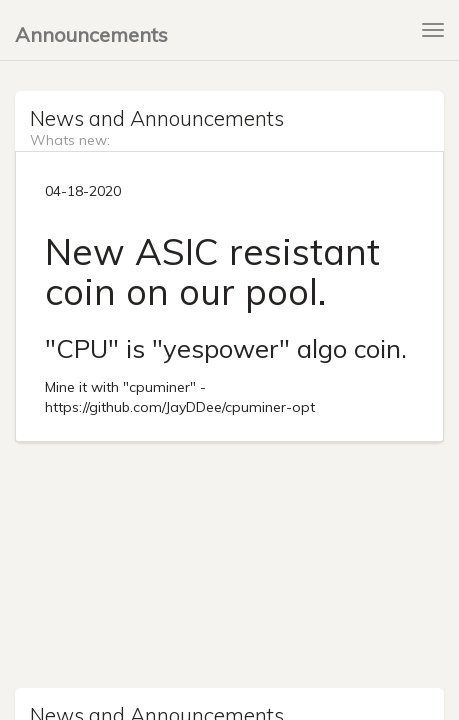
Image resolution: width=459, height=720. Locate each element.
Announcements (91, 34)
